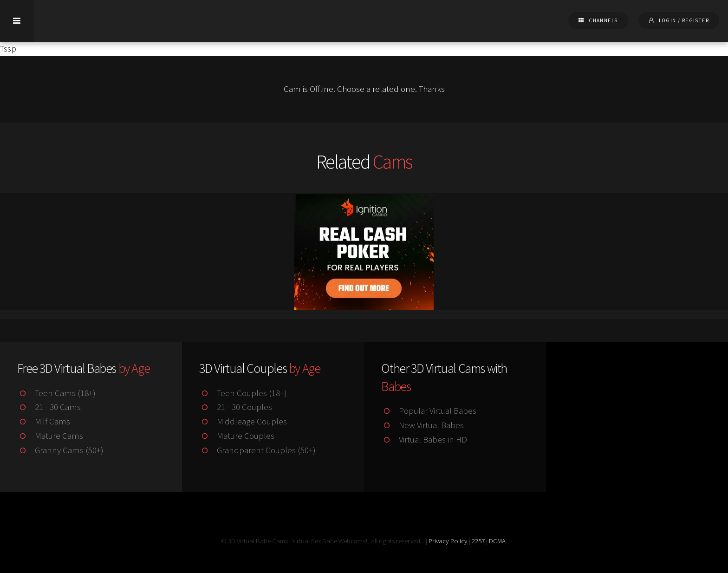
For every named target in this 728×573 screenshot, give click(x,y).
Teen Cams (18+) (56, 393)
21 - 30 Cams (49, 407)
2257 (478, 541)
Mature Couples (237, 436)
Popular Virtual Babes (429, 411)
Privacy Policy (448, 541)
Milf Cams (43, 421)
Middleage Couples (243, 421)
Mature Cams (50, 436)
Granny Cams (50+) (60, 450)
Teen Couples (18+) (243, 393)
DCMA (497, 541)
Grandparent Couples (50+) (257, 450)
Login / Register (684, 20)
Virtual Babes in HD (424, 440)
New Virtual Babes (422, 425)
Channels (603, 20)
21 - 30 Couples (235, 407)
